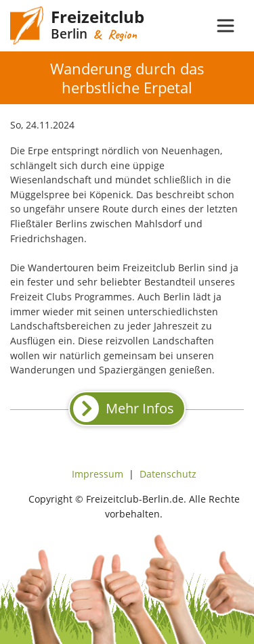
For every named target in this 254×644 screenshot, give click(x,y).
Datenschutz (168, 474)
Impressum (98, 474)
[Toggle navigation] (226, 26)
